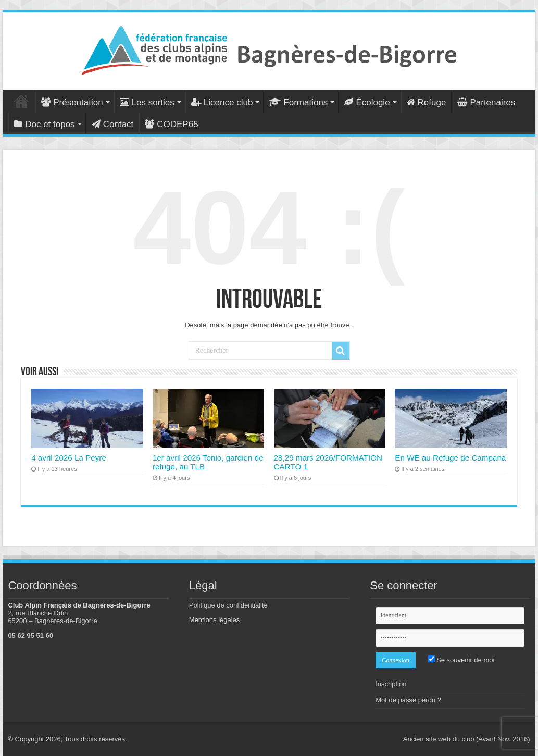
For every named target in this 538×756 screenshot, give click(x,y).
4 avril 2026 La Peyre (69, 458)
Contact (113, 124)
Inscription (391, 684)
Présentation (72, 102)
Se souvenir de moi (461, 660)
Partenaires (486, 102)
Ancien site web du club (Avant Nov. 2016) (467, 739)
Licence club (222, 102)
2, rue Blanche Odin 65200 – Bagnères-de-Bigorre (52, 617)
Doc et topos (44, 124)
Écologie (367, 102)
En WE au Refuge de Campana (450, 458)
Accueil (21, 101)
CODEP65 (171, 124)
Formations (298, 102)
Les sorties (147, 102)
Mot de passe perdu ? (408, 700)
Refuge (427, 102)
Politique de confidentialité (228, 605)
